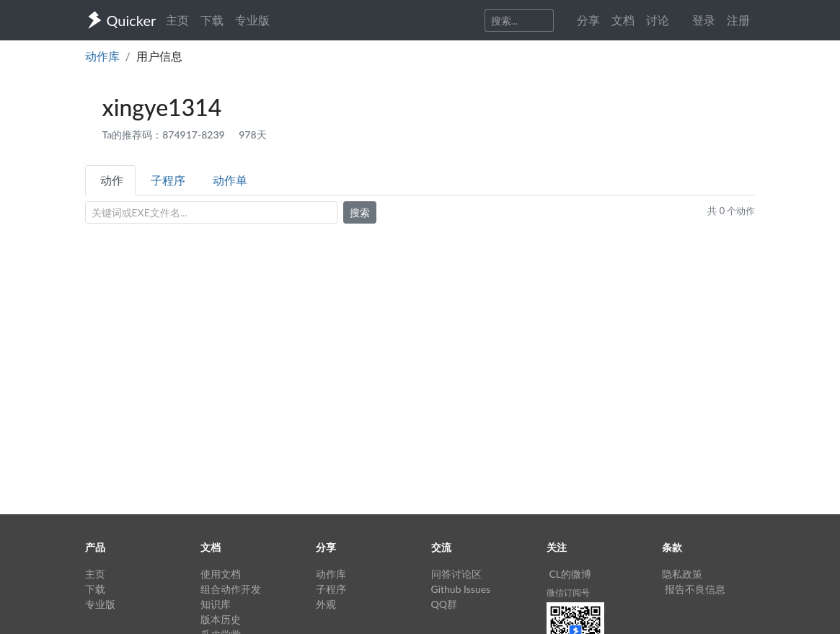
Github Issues (461, 589)
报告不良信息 (695, 589)
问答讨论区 (456, 574)
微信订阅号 (568, 593)
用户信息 (159, 56)
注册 (738, 20)
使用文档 (221, 574)
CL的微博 (571, 574)
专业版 (252, 20)
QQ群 (444, 604)
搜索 (360, 212)
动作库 (102, 56)
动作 (112, 180)
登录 (704, 20)
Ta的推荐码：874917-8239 (165, 135)
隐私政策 (682, 574)
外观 (326, 604)
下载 (212, 20)
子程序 (168, 180)
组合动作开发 (231, 589)
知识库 (216, 604)
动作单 (230, 180)
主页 (177, 20)
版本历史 (221, 619)
